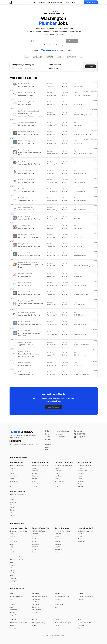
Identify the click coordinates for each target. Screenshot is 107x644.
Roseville (35, 612)
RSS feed (48, 444)
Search (90, 66)
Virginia (12, 479)
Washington (36, 484)
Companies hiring (61, 437)
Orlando (57, 599)
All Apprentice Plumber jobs (41, 465)
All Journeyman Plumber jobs (64, 465)
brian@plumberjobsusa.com (84, 437)
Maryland (81, 486)
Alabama (35, 479)
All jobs (48, 437)
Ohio (34, 481)
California (12, 468)
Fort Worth (13, 604)
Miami (57, 607)
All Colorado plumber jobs (63, 623)
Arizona (35, 473)
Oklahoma (35, 476)
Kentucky (12, 486)
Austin (11, 607)
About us (42, 2)
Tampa (57, 602)
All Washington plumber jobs (18, 623)
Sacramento (36, 607)
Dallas (11, 599)
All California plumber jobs (40, 597)
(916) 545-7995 (80, 434)
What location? (65, 64)
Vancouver (13, 628)
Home (47, 434)
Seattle (12, 625)
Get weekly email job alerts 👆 (54, 45)
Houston (12, 602)
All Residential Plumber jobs (41, 531)
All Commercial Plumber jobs (18, 531)
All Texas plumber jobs (17, 597)
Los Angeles (36, 599)
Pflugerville (13, 615)
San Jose (35, 602)
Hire (47, 450)
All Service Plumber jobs (62, 531)
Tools (67, 2)
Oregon (57, 473)
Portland (35, 625)
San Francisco (37, 610)
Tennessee (13, 502)
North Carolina (14, 476)
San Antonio (13, 610)
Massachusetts (60, 481)
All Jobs (33, 2)
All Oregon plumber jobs (40, 623)
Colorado (35, 486)
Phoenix (80, 599)
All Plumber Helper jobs (17, 465)
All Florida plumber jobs (62, 597)
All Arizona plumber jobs (85, 597)
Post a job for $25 (91, 2)
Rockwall (12, 612)
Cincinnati (81, 625)
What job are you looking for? (28, 64)
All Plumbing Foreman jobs (18, 494)
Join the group (53, 407)
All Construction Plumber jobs (18, 560)
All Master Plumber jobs (85, 465)
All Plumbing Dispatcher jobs (86, 531)
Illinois (57, 486)
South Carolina (14, 481)
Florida (12, 473)
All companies (60, 434)
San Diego (35, 604)
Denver (57, 625)
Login (74, 2)
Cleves (80, 628)
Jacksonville (59, 604)
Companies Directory (55, 2)
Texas (11, 471)
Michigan (81, 476)
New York (13, 515)
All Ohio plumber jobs (84, 623)
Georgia (12, 484)
